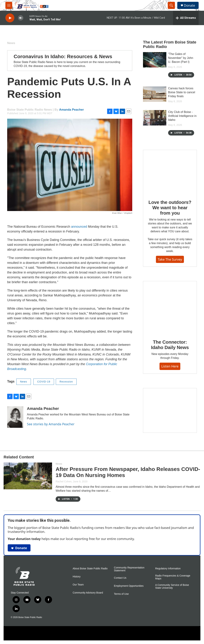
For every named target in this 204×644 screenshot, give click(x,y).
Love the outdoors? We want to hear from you (170, 208)
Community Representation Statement (129, 569)
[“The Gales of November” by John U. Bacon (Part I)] (155, 60)
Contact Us (120, 578)
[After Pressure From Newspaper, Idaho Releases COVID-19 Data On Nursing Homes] (28, 476)
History (77, 577)
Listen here (170, 366)
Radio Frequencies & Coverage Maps (173, 577)
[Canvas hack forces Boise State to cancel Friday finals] (155, 94)
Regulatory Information (168, 569)
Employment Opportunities (129, 586)
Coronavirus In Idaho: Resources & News (63, 56)
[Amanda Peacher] (15, 417)
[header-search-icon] (171, 5)
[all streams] (186, 18)
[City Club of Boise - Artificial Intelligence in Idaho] (155, 118)
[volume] (21, 18)
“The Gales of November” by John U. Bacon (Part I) (181, 58)
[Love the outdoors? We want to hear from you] (170, 172)
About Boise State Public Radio (90, 569)
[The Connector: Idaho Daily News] (170, 308)
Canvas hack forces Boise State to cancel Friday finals (182, 92)
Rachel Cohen (64, 481)
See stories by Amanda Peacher (51, 424)
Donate (189, 5)
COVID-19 (44, 382)
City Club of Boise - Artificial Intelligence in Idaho (182, 116)
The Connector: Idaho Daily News (170, 345)
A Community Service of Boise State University (172, 586)
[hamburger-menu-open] (9, 5)
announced (79, 227)
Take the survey (170, 259)
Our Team (78, 585)
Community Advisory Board (88, 593)
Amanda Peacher (71, 110)
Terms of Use (121, 594)
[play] (10, 18)
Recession (66, 382)
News (11, 43)
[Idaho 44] (170, 410)
